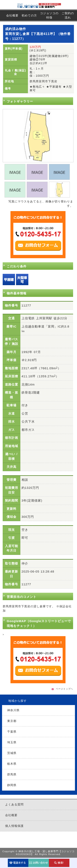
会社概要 (12, 15)
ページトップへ (64, 689)
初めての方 (29, 15)
